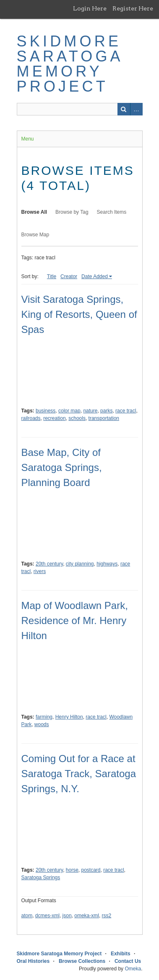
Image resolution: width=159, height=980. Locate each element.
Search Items (112, 212)
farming (44, 717)
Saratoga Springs (41, 878)
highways (107, 564)
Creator (69, 276)
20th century (49, 564)
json (67, 916)
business (46, 411)
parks (106, 411)
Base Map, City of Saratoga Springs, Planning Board (62, 467)
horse (72, 870)
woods (42, 724)
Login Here (90, 8)
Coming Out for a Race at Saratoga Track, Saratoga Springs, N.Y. (79, 774)
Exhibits (121, 954)
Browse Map (35, 235)
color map (69, 411)
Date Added (95, 276)
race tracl (126, 411)
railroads (31, 418)
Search (124, 109)
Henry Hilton (69, 717)
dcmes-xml (47, 916)
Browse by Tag (72, 212)
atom (27, 916)
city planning (80, 564)
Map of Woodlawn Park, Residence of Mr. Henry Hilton (75, 620)
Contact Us (128, 961)
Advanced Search (136, 109)
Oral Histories (33, 961)
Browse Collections (82, 961)
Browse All (34, 212)
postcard (91, 870)
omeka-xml (87, 916)
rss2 (107, 916)
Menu (28, 139)
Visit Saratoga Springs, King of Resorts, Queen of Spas (79, 314)
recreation (54, 418)
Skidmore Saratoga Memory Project (70, 64)
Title (52, 276)
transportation (104, 418)
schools (77, 418)
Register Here (133, 8)
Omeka (133, 969)
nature (90, 411)
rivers (40, 571)
